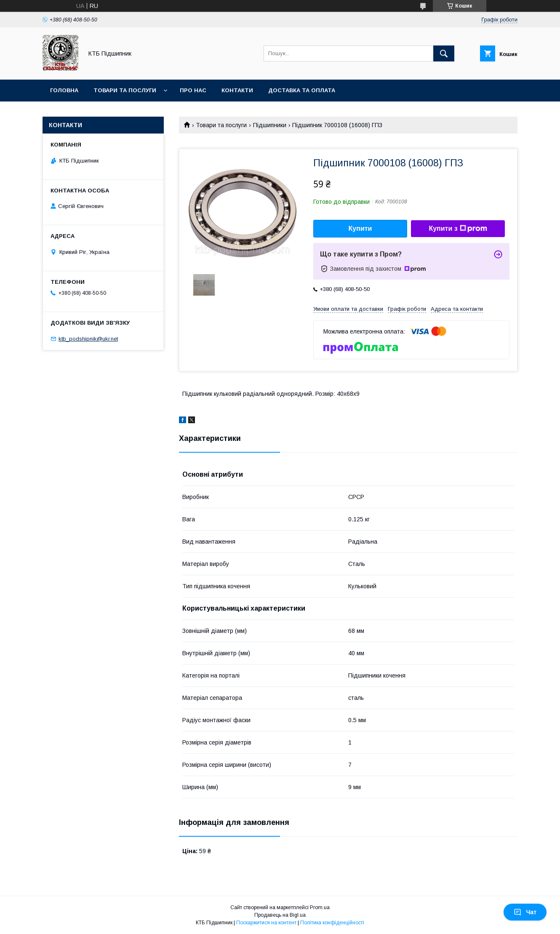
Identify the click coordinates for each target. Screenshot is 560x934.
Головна (64, 90)
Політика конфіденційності (332, 923)
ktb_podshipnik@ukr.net (88, 339)
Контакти (237, 90)
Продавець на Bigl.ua (280, 915)
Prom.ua (320, 907)
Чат (525, 912)
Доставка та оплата (302, 90)
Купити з (458, 229)
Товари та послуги (125, 90)
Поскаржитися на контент (266, 923)
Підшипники (270, 125)
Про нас (193, 90)
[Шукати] (444, 53)
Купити (360, 228)
